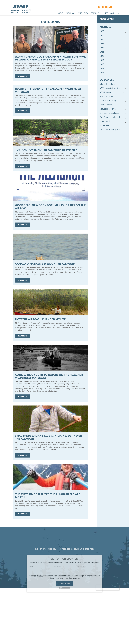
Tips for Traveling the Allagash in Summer (46, 150)
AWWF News (105, 92)
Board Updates (106, 96)
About (60, 13)
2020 (102, 56)
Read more (22, 76)
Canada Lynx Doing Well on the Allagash (45, 264)
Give (112, 13)
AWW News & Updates (110, 88)
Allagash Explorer (108, 84)
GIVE (109, 7)
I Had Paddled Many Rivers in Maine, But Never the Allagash (48, 437)
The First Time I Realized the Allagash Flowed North (48, 496)
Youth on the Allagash (110, 130)
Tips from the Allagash (110, 117)
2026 (102, 31)
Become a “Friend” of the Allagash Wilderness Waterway (48, 90)
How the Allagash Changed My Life (40, 319)
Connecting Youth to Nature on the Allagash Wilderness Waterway (49, 376)
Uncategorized (106, 121)
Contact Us (96, 13)
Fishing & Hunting (108, 101)
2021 (102, 52)
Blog (86, 13)
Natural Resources (108, 109)
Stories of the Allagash (110, 113)
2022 (102, 48)
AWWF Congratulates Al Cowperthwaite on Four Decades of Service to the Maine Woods (50, 58)
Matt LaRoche (106, 105)
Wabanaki (104, 125)
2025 (102, 35)
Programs (70, 13)
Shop (106, 13)
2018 (102, 64)
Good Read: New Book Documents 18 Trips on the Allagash (50, 207)
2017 (102, 68)
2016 (102, 73)
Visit (80, 13)
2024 (102, 39)
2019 (102, 60)
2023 (102, 44)
